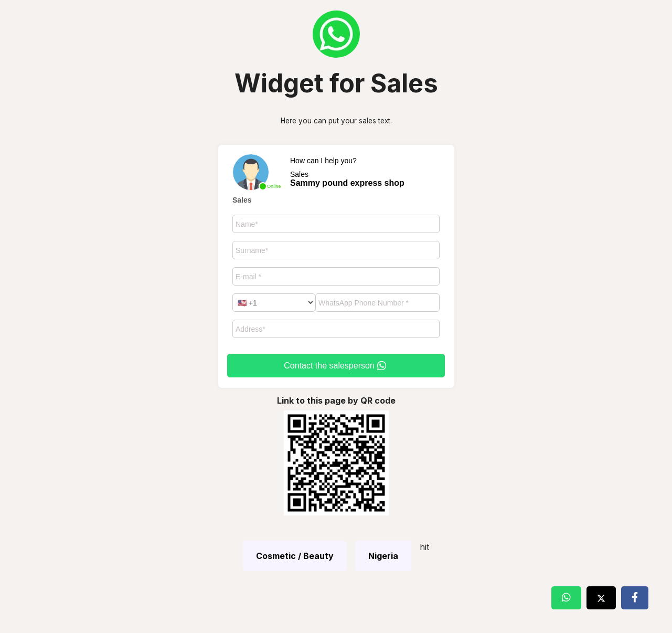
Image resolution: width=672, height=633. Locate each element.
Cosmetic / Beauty (295, 556)
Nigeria (383, 556)
